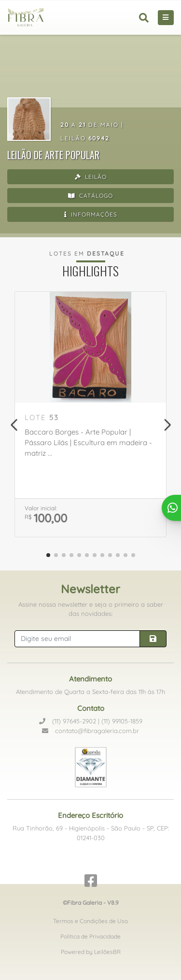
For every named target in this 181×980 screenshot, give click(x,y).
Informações (91, 214)
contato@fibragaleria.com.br (90, 731)
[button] (14, 425)
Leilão (91, 177)
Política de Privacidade (90, 936)
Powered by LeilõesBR (91, 952)
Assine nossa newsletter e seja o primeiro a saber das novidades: (91, 609)
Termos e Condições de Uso (90, 921)
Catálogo (90, 196)
